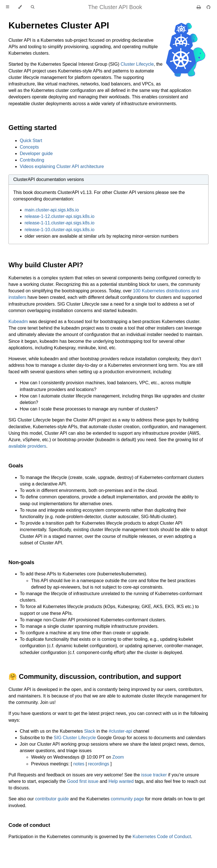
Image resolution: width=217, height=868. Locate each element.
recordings (99, 764)
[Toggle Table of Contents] (7, 7)
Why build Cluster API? (46, 265)
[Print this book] (199, 7)
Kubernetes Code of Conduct (162, 837)
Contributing (32, 160)
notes (79, 764)
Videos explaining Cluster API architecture (62, 166)
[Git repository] (209, 7)
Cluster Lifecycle (137, 64)
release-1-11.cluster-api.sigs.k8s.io (59, 223)
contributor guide (52, 799)
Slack (90, 731)
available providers (27, 446)
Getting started (33, 128)
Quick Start (31, 141)
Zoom (118, 757)
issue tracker (154, 775)
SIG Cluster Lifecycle (75, 738)
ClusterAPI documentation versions (49, 179)
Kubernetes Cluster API (59, 25)
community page (127, 799)
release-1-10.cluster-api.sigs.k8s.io (59, 230)
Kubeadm (18, 322)
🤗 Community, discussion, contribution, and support (95, 676)
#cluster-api (121, 731)
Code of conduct (29, 825)
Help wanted (121, 781)
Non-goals (21, 562)
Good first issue (83, 781)
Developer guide (36, 153)
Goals (16, 466)
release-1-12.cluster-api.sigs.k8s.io (59, 216)
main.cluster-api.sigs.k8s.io (52, 210)
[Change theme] (20, 7)
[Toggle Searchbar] (32, 7)
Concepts (29, 147)
